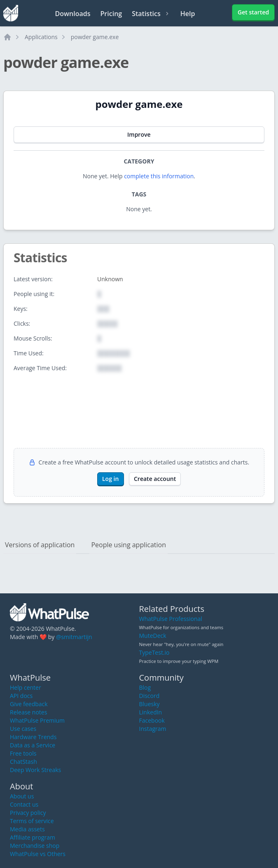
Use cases (23, 729)
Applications (41, 37)
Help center (26, 687)
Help (188, 14)
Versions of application (40, 545)
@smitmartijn (74, 637)
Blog (145, 687)
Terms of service (32, 821)
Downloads (73, 14)
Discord (150, 696)
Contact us (24, 804)
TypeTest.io (154, 652)
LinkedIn (151, 712)
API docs (21, 696)
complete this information (159, 176)
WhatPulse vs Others (38, 854)
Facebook (152, 720)
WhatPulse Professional (171, 619)
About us (22, 796)
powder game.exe (95, 37)
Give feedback (29, 704)
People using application (128, 545)
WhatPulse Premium (37, 720)
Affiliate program (33, 837)
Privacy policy (28, 813)
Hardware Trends (33, 737)
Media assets (27, 829)
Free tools (23, 753)
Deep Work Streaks (35, 770)
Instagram (153, 729)
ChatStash (23, 762)
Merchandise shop (35, 846)
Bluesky (150, 704)
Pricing (111, 14)
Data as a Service (33, 745)
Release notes (28, 712)
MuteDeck (153, 636)
